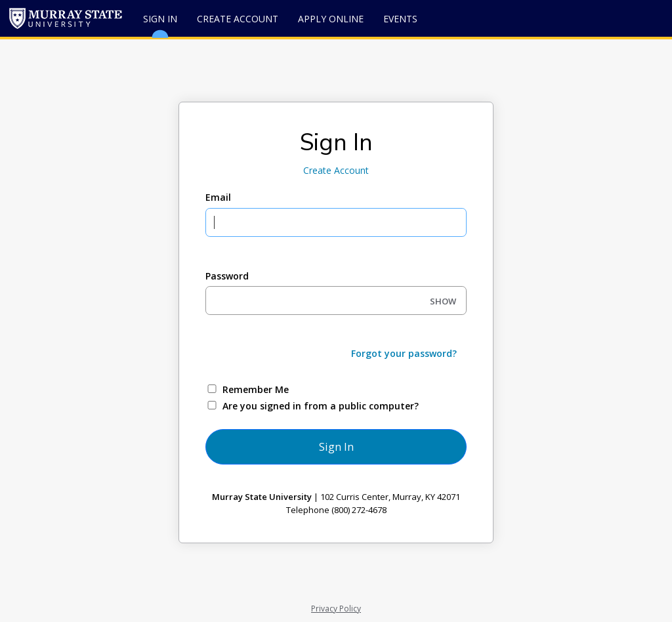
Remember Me (256, 389)
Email (218, 197)
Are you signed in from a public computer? (321, 406)
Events (400, 19)
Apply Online (331, 19)
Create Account (238, 19)
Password (227, 276)
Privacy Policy (336, 609)
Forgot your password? (404, 353)
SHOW (443, 301)
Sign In (160, 25)
